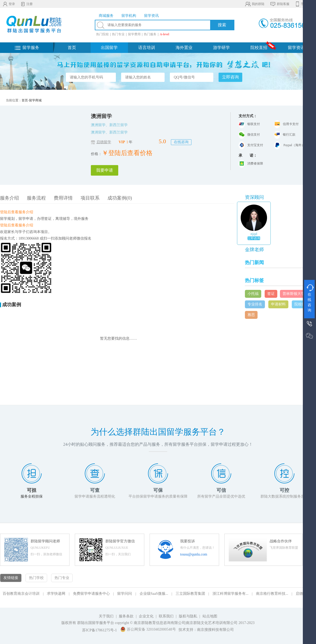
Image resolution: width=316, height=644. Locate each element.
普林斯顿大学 (294, 294)
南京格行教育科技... (272, 594)
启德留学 (104, 142)
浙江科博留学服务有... (231, 594)
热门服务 (150, 34)
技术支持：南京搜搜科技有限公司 (206, 630)
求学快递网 (56, 594)
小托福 (253, 294)
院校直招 (259, 48)
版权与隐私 (188, 616)
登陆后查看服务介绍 (17, 212)
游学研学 (221, 48)
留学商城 (35, 100)
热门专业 (118, 34)
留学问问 (125, 594)
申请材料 (278, 304)
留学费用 (134, 34)
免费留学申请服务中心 (91, 594)
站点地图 (210, 616)
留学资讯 (296, 48)
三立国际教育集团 (190, 594)
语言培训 (147, 48)
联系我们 (167, 616)
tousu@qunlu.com (194, 554)
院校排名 (302, 304)
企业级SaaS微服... (154, 594)
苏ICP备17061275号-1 (99, 630)
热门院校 (102, 34)
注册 (26, 4)
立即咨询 (254, 238)
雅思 (251, 315)
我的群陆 (255, 4)
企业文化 (146, 616)
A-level (165, 34)
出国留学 (109, 48)
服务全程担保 (32, 496)
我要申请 (105, 170)
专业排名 (255, 304)
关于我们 (106, 616)
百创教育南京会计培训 (21, 594)
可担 (32, 490)
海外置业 (184, 48)
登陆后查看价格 (130, 153)
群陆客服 (280, 4)
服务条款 (126, 616)
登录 (9, 4)
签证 (271, 294)
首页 (72, 48)
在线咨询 (181, 142)
